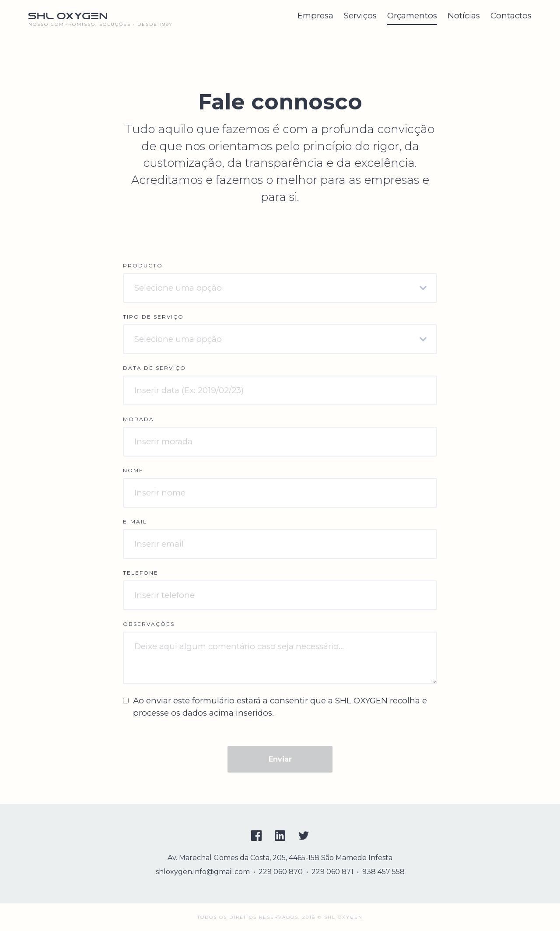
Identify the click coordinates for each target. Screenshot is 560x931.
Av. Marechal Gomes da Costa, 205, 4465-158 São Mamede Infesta (280, 858)
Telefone (141, 573)
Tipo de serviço (153, 317)
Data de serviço (154, 368)
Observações (149, 624)
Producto (143, 265)
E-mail (135, 522)
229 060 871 (332, 872)
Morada (138, 419)
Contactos (511, 16)
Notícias (464, 16)
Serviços (360, 16)
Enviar (280, 759)
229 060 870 (281, 872)
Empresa (315, 16)
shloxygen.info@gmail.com (203, 872)
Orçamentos (412, 16)
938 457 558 (383, 872)
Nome (133, 470)
